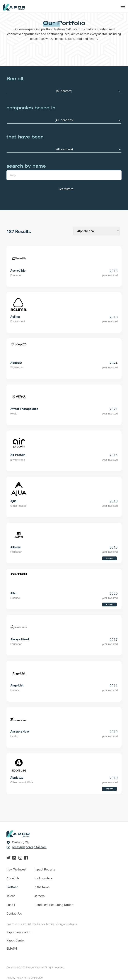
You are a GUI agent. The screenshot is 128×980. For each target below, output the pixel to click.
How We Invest (16, 870)
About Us (13, 878)
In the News (42, 887)
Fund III (11, 905)
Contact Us (14, 914)
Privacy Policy (15, 978)
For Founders (43, 878)
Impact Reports (44, 870)
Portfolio (12, 887)
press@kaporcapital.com (29, 847)
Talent (11, 896)
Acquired (109, 558)
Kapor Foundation (20, 932)
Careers (39, 896)
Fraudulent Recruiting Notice (53, 905)
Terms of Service (33, 978)
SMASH (12, 949)
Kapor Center (16, 941)
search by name (26, 166)
